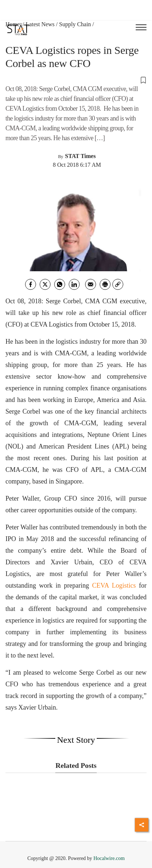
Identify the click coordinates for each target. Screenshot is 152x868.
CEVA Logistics (115, 585)
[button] (76, 80)
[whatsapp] (60, 284)
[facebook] (31, 284)
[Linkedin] (74, 284)
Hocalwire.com (109, 858)
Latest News (40, 24)
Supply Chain (75, 24)
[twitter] (45, 284)
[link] (118, 284)
